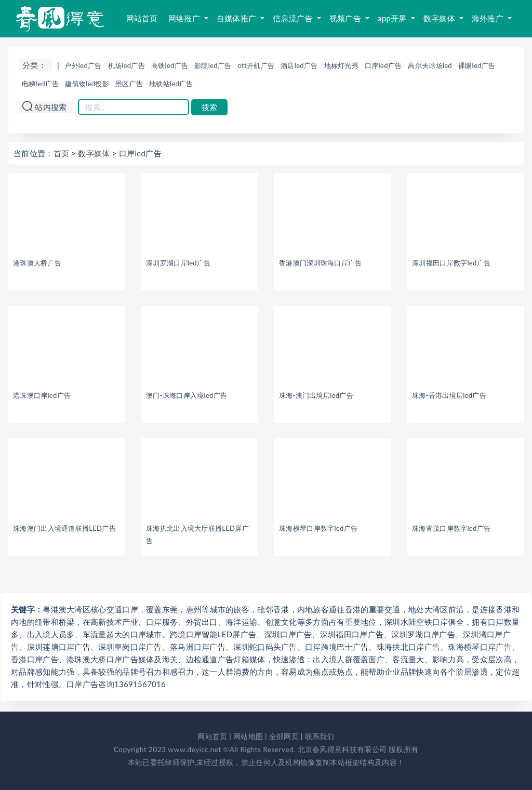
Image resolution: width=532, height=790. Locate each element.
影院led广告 (213, 65)
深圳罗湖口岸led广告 (178, 263)
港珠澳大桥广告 (37, 263)
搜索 (209, 107)
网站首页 (142, 18)
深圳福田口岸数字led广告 (451, 263)
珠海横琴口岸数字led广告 (318, 528)
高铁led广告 (170, 65)
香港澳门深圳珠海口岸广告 (321, 263)
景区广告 (129, 84)
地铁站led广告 (171, 84)
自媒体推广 (238, 18)
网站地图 (248, 736)
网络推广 (185, 18)
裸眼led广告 (477, 65)
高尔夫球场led (430, 65)
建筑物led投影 (87, 84)
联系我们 (320, 736)
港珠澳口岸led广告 (42, 395)
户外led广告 (83, 65)
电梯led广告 (40, 84)
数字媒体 (440, 18)
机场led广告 (127, 65)
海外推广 (489, 18)
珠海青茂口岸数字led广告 (451, 528)
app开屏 (393, 18)
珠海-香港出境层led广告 (449, 395)
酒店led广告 (299, 65)
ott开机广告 (256, 65)
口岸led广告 (383, 65)
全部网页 (284, 736)
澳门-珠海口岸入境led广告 (187, 395)
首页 (62, 153)
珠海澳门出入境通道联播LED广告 (64, 528)
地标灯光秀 (342, 65)
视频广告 (346, 18)
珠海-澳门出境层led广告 (316, 395)
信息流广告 (294, 18)
